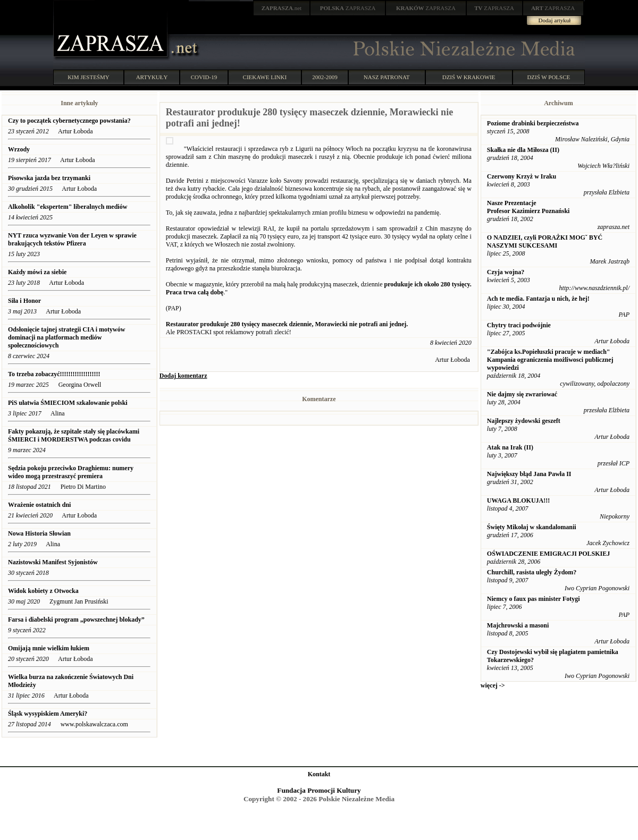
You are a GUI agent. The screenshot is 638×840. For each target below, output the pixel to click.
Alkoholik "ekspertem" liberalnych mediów (68, 207)
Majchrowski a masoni (518, 625)
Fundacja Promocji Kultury (319, 790)
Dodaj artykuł (555, 20)
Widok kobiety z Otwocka (43, 591)
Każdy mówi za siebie (37, 272)
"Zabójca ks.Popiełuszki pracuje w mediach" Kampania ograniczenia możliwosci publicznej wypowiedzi (550, 360)
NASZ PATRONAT (387, 77)
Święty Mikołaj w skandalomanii (532, 527)
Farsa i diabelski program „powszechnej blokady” (77, 620)
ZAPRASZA (348, 8)
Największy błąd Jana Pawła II (529, 474)
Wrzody (19, 149)
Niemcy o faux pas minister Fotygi (534, 599)
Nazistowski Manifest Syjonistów (53, 562)
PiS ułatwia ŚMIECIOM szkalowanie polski (68, 403)
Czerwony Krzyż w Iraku (522, 176)
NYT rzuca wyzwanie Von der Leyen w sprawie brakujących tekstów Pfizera (72, 239)
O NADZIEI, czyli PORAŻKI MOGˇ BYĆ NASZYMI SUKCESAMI (545, 241)
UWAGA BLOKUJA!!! (518, 500)
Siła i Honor (24, 301)
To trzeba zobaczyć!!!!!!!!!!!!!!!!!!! (54, 374)
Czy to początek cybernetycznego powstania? (70, 121)
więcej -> (493, 685)
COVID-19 (204, 77)
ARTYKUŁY (152, 77)
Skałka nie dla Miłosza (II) (523, 150)
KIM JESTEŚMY (89, 77)
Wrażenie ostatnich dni (40, 505)
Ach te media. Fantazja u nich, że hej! (538, 299)
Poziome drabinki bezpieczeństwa (533, 123)
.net (282, 8)
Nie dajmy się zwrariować (522, 394)
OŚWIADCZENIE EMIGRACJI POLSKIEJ (548, 554)
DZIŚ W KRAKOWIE (469, 77)
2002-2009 (325, 77)
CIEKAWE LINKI (265, 77)
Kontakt (319, 774)
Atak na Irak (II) (510, 447)
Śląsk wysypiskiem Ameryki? (48, 714)
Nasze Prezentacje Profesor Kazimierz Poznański (528, 207)
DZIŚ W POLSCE (548, 77)
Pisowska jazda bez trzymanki (49, 178)
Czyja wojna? (506, 272)
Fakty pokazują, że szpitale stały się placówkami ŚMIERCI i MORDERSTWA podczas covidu (74, 435)
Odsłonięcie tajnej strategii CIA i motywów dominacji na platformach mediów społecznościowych (66, 337)
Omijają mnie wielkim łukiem (49, 648)
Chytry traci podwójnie (519, 325)
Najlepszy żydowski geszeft (524, 421)
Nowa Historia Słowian (39, 533)
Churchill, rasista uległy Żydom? (532, 572)
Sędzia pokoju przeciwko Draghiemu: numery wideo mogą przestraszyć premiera (71, 472)
